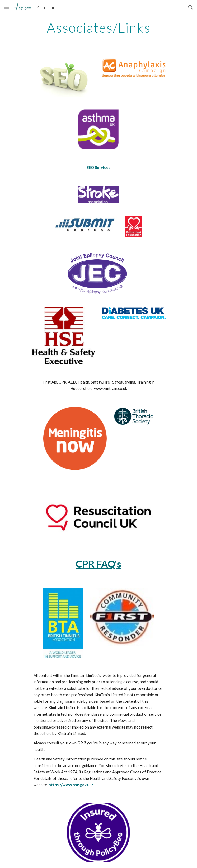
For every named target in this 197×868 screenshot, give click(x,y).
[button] (6, 7)
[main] (98, 28)
